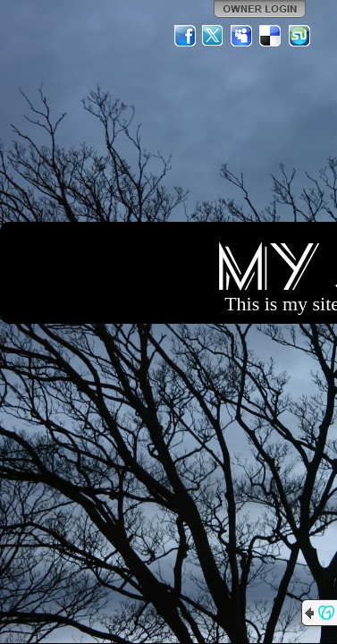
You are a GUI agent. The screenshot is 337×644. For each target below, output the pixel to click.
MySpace (242, 36)
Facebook (185, 36)
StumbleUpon (299, 36)
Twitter (214, 36)
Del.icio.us (271, 36)
